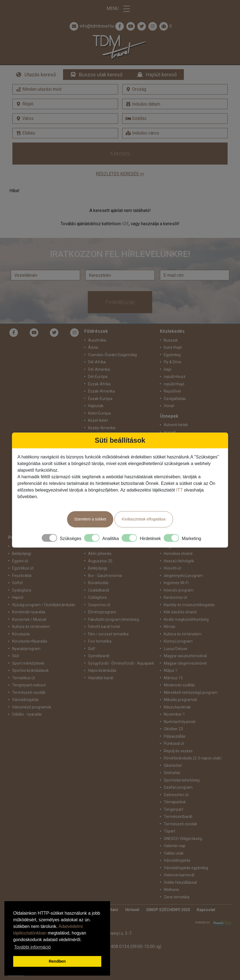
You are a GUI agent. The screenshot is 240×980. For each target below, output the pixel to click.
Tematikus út (24, 678)
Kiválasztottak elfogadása (144, 519)
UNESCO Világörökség (183, 839)
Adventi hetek (176, 425)
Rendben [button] (57, 961)
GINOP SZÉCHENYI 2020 (168, 910)
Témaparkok (175, 802)
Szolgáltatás (175, 399)
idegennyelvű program (183, 576)
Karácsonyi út (175, 597)
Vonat (169, 406)
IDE (125, 224)
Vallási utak (174, 853)
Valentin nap (175, 846)
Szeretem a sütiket (90, 519)
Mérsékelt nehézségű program (191, 692)
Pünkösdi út (174, 743)
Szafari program (178, 787)
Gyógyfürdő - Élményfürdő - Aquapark (121, 663)
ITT (179, 490)
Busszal (171, 340)
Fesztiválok (22, 576)
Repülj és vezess (178, 751)
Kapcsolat (206, 910)
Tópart (170, 831)
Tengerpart (174, 809)
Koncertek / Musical (29, 619)
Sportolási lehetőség (182, 780)
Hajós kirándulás (102, 670)
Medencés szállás (179, 685)
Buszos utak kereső (101, 75)
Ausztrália (97, 340)
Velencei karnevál (179, 875)
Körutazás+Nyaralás (30, 641)
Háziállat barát (101, 678)
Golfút (17, 583)
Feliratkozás (120, 302)
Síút (16, 656)
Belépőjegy (22, 554)
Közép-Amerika (102, 428)
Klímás (170, 627)
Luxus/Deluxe (176, 649)
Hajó (168, 369)
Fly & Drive (173, 362)
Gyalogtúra (22, 590)
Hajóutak (96, 406)
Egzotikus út (23, 568)
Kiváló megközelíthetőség (186, 619)
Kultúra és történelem (31, 627)
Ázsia (93, 347)
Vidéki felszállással (180, 882)
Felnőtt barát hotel (104, 627)
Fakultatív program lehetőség (114, 619)
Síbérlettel (173, 766)
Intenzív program (179, 590)
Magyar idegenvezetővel (185, 663)
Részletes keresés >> (120, 174)
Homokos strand (178, 554)
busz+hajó (173, 347)
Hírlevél (132, 910)
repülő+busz (175, 377)
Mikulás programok (180, 700)
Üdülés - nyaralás (27, 714)
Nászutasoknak (177, 707)
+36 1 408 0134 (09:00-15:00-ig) (130, 947)
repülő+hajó (174, 384)
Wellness (171, 890)
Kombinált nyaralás (29, 612)
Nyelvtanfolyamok (180, 722)
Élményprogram (102, 612)
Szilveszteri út (176, 795)
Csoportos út (99, 605)
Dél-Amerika (99, 369)
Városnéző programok (32, 707)
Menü (120, 9)
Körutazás (21, 634)
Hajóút (18, 597)
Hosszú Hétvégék (179, 561)
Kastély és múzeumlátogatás (189, 605)
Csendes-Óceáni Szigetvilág (112, 355)
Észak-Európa (100, 399)
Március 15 (173, 678)
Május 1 (171, 670)
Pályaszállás (175, 736)
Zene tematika (177, 897)
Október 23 (173, 729)
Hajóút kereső (161, 75)
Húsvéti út (172, 568)
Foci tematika (100, 641)
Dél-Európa (98, 377)
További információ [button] (32, 947)
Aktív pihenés (100, 554)
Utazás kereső (40, 75)
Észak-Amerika (101, 391)
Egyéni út (20, 561)
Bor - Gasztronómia (105, 576)
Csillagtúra (97, 597)
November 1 (174, 714)
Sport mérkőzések (28, 663)
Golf (92, 649)
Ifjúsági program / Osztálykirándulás (44, 605)
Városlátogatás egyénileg (186, 868)
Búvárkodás (98, 583)
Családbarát (99, 590)
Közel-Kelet (98, 420)
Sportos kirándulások (30, 670)
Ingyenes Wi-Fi (176, 583)
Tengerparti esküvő (29, 685)
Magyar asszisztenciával (185, 656)
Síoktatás (172, 773)
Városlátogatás (25, 700)
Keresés (120, 154)
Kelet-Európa (99, 413)
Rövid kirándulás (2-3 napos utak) (193, 758)
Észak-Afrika (99, 384)
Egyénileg (172, 355)
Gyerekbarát (99, 656)
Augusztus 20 (100, 561)
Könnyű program (178, 641)
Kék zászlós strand (180, 612)
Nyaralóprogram (26, 649)
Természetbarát (178, 817)
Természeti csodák (29, 692)
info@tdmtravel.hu (91, 26)
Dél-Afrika (97, 362)
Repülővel (172, 391)
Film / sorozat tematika (108, 634)
